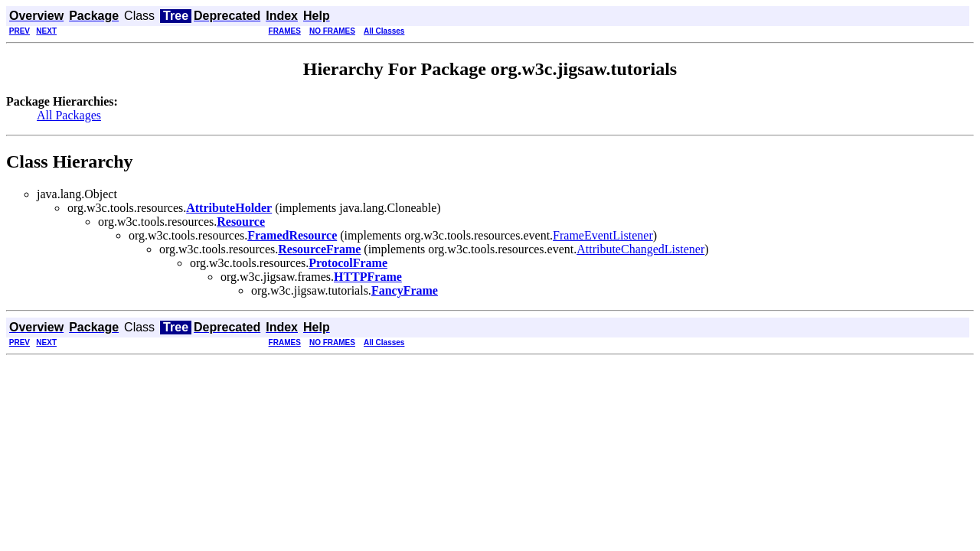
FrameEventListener (603, 235)
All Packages (69, 115)
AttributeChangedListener (640, 249)
